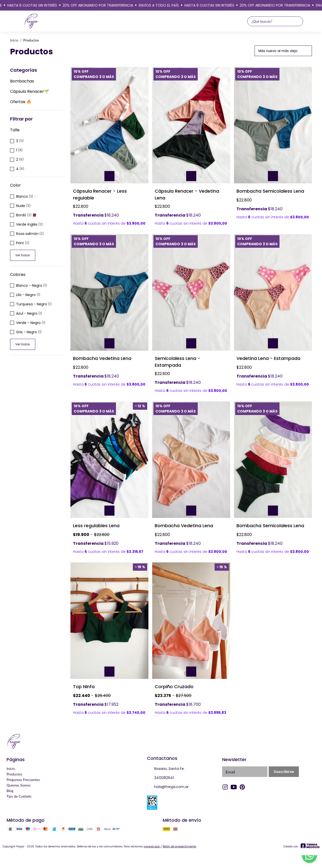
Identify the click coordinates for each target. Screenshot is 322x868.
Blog (10, 791)
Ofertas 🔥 (21, 102)
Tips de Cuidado (19, 796)
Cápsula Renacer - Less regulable (100, 194)
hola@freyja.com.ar (168, 787)
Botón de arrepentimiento (179, 846)
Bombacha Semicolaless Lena (270, 191)
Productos (31, 40)
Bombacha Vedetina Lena (102, 358)
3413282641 (160, 778)
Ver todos (23, 255)
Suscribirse (284, 772)
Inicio (17, 40)
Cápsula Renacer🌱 (30, 91)
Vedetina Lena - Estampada (268, 358)
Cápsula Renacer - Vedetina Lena (187, 194)
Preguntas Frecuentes (23, 780)
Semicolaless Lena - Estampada (177, 362)
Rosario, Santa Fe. (166, 769)
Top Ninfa (84, 687)
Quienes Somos (19, 785)
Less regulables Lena (96, 526)
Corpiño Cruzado (174, 687)
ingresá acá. (152, 846)
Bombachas (22, 81)
